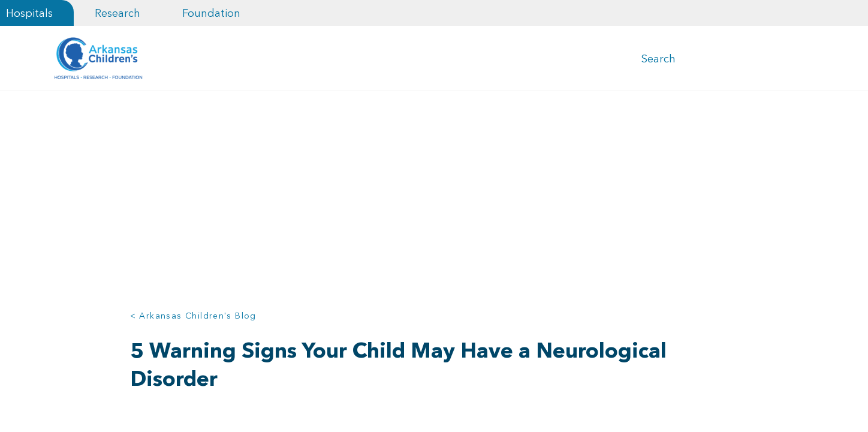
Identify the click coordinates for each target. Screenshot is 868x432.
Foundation (211, 13)
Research (117, 13)
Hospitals (29, 13)
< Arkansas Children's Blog (193, 317)
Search (658, 59)
